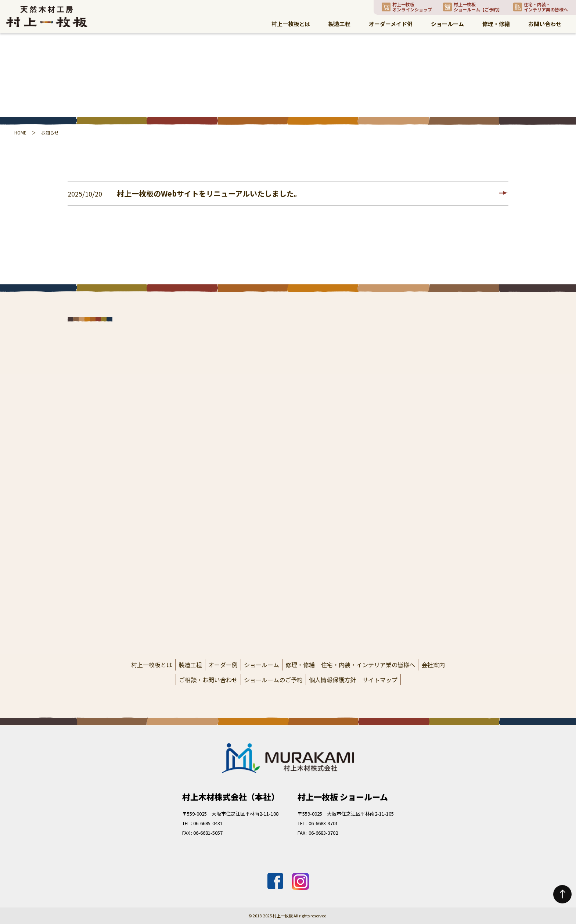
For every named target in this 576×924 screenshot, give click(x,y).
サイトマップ (380, 680)
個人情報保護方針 (332, 680)
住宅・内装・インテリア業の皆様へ (368, 665)
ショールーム (262, 665)
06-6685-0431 (208, 823)
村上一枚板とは (152, 665)
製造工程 (190, 665)
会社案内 (433, 665)
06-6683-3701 (323, 823)
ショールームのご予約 (273, 680)
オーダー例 (223, 665)
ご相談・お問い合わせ (208, 680)
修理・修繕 (300, 665)
